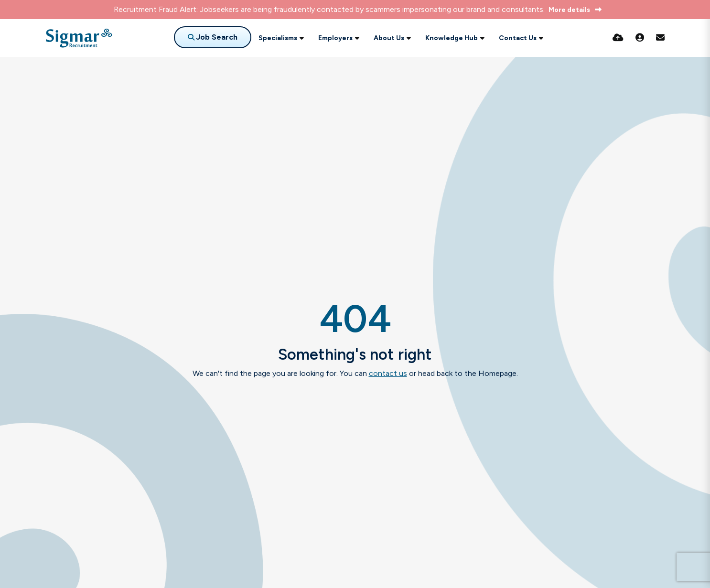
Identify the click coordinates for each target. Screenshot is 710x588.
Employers (335, 38)
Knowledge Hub (452, 38)
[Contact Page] (660, 38)
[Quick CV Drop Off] (618, 38)
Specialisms (278, 38)
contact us (388, 373)
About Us (389, 38)
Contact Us (518, 38)
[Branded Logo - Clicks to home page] (79, 38)
